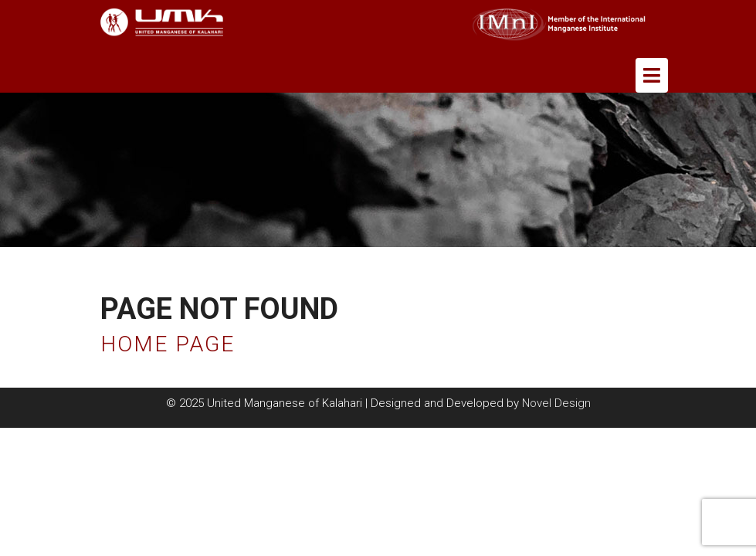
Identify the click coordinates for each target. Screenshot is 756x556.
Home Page (168, 344)
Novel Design (556, 403)
